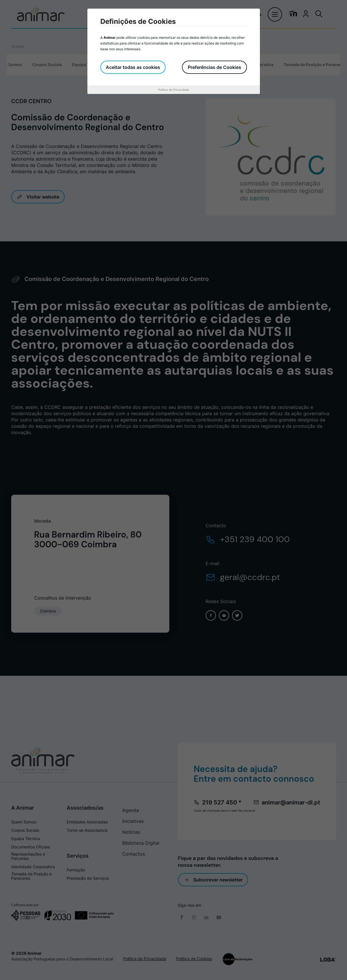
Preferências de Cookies (214, 67)
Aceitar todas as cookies (133, 67)
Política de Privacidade (174, 90)
